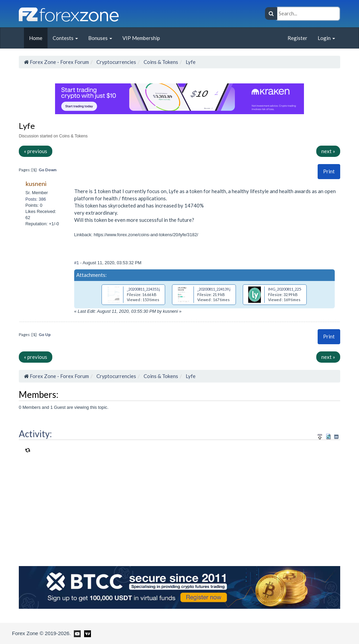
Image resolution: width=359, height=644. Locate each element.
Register (297, 38)
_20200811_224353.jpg (145, 289)
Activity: (35, 434)
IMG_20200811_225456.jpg (290, 289)
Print (329, 171)
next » (328, 151)
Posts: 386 (36, 199)
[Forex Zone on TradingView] (86, 633)
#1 (77, 263)
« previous (36, 151)
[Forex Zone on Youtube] (76, 633)
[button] (329, 171)
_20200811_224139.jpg (216, 289)
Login (326, 38)
